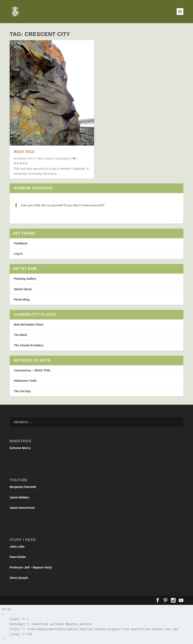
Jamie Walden (19, 497)
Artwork (49, 159)
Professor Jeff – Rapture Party (31, 567)
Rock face (24, 152)
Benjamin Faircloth (23, 487)
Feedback (21, 243)
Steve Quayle (19, 578)
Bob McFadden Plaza (29, 325)
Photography (62, 159)
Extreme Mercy (20, 448)
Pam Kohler (18, 557)
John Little (17, 547)
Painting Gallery (25, 279)
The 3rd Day (22, 391)
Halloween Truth (25, 381)
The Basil (20, 335)
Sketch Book (23, 289)
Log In (18, 254)
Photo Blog (22, 299)
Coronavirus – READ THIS (32, 370)
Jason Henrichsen (22, 508)
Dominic (22, 159)
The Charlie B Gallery (29, 345)
